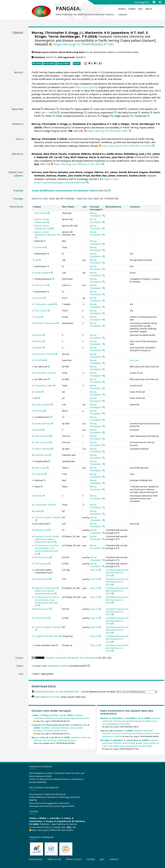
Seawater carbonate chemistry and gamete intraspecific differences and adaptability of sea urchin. (130, 721)
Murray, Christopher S (49, 33)
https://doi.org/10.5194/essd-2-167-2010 (78, 164)
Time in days (41, 468)
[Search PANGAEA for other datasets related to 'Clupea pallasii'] (91, 109)
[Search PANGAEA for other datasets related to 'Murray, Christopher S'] (104, 216)
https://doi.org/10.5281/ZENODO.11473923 (127, 146)
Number (39, 335)
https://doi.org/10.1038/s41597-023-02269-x (53, 830)
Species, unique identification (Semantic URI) (47, 233)
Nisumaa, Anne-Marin (44, 154)
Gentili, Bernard (128, 172)
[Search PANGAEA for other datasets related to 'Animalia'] (42, 109)
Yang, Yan (94, 570)
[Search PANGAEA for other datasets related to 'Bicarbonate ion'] (51, 557)
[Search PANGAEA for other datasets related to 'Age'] (40, 260)
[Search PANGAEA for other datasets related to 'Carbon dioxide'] (51, 579)
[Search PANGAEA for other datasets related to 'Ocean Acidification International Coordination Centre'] (109, 191)
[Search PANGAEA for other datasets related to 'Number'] (44, 335)
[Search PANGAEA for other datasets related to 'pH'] (39, 398)
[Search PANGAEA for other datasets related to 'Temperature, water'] (54, 373)
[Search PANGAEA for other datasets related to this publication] (130, 131)
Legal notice (36, 859)
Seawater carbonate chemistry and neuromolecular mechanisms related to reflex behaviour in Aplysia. (130, 734)
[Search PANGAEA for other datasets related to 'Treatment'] (46, 247)
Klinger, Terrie (46, 36)
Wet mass (39, 411)
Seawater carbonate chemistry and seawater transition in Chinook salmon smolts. (61, 728)
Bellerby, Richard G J (93, 154)
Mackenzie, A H (97, 33)
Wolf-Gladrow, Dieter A (85, 157)
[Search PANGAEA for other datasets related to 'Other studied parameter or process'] (99, 116)
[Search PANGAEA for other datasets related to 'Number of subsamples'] (58, 323)
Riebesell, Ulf (45, 157)
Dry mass (39, 298)
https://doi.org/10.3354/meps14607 (108, 131)
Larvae (38, 317)
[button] (93, 63)
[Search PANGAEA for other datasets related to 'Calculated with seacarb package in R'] (119, 533)
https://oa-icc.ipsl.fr (85, 87)
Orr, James (111, 172)
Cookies (91, 859)
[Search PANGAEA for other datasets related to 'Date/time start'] (50, 455)
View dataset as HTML (47, 697)
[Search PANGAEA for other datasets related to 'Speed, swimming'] (52, 423)
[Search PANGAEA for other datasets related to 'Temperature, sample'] (56, 304)
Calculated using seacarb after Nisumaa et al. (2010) (117, 573)
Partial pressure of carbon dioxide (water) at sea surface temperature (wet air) (47, 550)
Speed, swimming (43, 424)
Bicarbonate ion (42, 557)
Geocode (134, 360)
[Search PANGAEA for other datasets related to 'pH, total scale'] (49, 524)
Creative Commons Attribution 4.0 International (72, 658)
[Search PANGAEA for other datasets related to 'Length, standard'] (52, 273)
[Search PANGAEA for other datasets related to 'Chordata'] (72, 109)
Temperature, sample (45, 304)
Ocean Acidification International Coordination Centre (65, 190)
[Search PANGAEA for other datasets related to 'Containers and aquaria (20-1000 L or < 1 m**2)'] (58, 113)
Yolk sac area (41, 285)
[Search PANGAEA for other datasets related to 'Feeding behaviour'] (53, 279)
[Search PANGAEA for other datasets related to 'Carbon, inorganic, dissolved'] (36, 520)
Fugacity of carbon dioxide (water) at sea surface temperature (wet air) (47, 539)
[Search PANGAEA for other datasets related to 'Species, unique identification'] (48, 222)
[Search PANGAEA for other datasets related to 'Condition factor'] (51, 417)
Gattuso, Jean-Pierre (113, 157)
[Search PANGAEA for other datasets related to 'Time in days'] (48, 468)
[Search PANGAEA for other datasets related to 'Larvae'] (42, 317)
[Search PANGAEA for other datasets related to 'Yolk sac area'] (48, 285)
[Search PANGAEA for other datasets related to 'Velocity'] (43, 430)
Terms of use (54, 859)
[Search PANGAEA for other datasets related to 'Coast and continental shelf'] (125, 109)
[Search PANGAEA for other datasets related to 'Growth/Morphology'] (85, 113)
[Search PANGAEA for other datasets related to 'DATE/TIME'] (46, 360)
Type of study (41, 213)
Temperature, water (44, 373)
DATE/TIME (40, 360)
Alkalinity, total (41, 530)
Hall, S (143, 33)
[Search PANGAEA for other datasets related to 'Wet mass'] (45, 411)
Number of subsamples (46, 323)
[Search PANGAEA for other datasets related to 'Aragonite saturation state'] (60, 636)
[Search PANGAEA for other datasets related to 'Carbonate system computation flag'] (52, 573)
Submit (132, 9)
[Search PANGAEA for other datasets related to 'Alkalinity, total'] (49, 530)
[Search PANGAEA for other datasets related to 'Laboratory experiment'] (115, 113)
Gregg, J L (76, 33)
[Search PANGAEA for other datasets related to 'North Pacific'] (43, 116)
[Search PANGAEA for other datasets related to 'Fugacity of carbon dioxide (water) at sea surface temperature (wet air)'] (56, 542)
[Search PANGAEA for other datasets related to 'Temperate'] (148, 116)
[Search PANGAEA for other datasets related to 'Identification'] (48, 254)
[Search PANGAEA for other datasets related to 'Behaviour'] (57, 109)
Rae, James (109, 175)
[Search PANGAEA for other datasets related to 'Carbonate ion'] (49, 564)
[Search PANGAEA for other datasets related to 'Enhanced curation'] (89, 666)
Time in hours (41, 311)
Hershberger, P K (73, 36)
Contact (123, 15)
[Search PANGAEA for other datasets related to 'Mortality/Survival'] (139, 113)
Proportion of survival (45, 354)
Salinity (38, 392)
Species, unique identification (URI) (43, 227)
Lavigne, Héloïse (93, 172)
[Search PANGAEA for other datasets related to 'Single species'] (132, 116)
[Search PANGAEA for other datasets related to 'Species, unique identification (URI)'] (53, 228)
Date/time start (42, 455)
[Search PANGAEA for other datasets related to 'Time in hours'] (49, 311)
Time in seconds (42, 436)
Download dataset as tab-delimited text (57, 691)
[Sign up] (154, 2)
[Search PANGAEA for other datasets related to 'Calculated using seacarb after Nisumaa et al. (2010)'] (113, 575)
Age (37, 260)
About (149, 9)
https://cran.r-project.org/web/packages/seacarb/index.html (77, 181)
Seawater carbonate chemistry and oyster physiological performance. (61, 717)
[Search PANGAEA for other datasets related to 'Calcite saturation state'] (57, 645)
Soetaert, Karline (127, 175)
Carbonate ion (41, 564)
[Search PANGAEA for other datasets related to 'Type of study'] (49, 213)
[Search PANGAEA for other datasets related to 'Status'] (42, 487)
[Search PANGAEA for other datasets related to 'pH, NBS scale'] (49, 367)
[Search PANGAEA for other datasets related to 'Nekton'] (151, 113)
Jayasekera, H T (123, 33)
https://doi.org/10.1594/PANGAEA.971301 (84, 44)
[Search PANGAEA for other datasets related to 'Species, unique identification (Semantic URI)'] (36, 237)
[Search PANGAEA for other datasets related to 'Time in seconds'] (51, 436)
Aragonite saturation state (47, 636)
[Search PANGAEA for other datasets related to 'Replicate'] (45, 241)
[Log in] (160, 2)
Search (122, 9)
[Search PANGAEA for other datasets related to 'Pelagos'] (112, 116)
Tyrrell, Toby (61, 157)
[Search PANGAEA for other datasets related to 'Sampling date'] (49, 461)
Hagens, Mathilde (150, 172)
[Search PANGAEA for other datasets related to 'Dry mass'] (45, 298)
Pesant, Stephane (69, 154)
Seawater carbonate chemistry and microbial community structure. (61, 739)
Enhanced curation (58, 666)
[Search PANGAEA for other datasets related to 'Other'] (54, 116)
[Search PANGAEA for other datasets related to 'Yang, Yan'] (100, 570)
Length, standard (43, 273)
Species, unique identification (42, 221)
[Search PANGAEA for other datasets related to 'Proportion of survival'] (56, 354)
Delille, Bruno (115, 154)
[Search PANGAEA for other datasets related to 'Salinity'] (43, 392)
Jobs (102, 859)
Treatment (40, 247)
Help (141, 9)
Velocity (38, 430)
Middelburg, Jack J (135, 154)
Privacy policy (74, 859)
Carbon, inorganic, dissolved (48, 517)
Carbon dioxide (42, 579)
